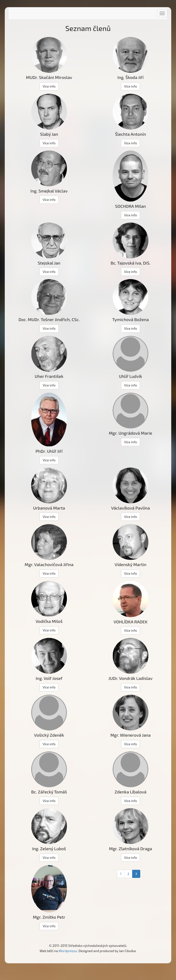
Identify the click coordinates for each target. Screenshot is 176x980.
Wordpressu (68, 951)
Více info (49, 86)
